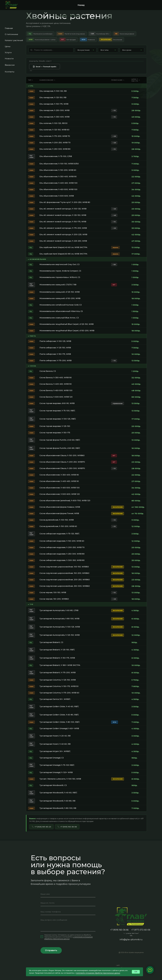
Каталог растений (14, 40)
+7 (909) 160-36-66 (67, 833)
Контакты (10, 72)
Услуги (8, 52)
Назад (81, 5)
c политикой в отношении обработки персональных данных (68, 944)
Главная (9, 28)
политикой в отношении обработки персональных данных (98, 973)
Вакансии (10, 65)
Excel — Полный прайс (45, 73)
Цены (8, 46)
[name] (68, 900)
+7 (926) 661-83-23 (41, 833)
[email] (68, 909)
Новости (9, 59)
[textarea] (68, 931)
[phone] (68, 918)
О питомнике (11, 34)
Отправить (51, 957)
